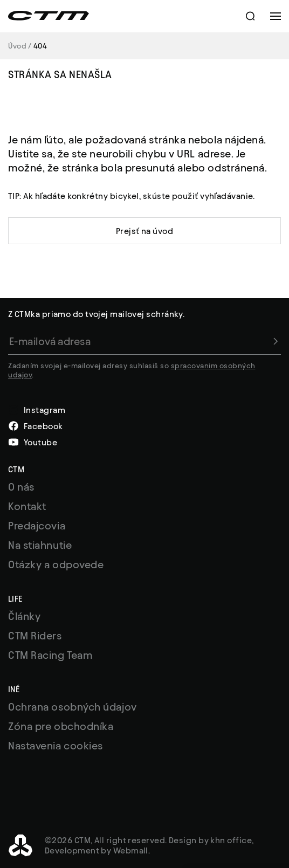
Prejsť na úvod (144, 231)
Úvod (17, 46)
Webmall (131, 850)
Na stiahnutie (40, 545)
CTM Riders (35, 636)
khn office (231, 840)
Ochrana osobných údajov (73, 707)
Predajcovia (37, 526)
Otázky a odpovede (56, 564)
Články (24, 616)
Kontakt (27, 506)
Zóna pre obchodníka (61, 726)
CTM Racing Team (50, 655)
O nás (21, 487)
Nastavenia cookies (56, 746)
